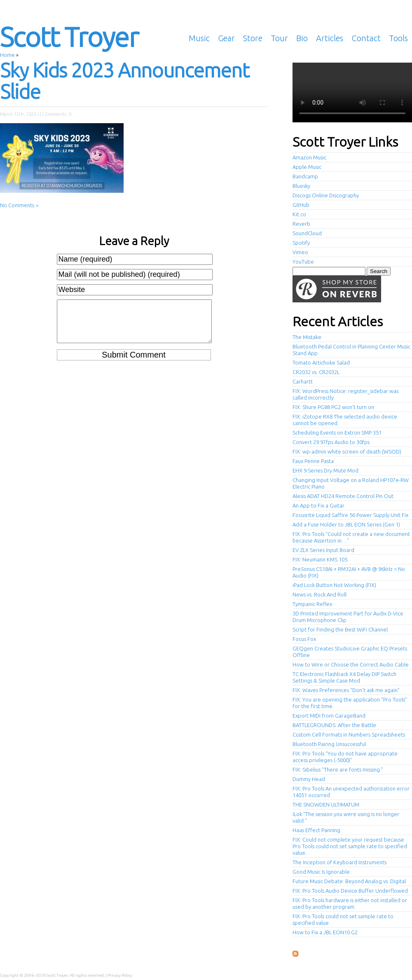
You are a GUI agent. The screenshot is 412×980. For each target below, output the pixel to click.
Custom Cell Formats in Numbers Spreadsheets (349, 734)
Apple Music (307, 167)
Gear (226, 38)
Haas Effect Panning (316, 830)
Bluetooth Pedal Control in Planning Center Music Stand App (351, 350)
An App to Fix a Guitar (318, 505)
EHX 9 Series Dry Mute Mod (325, 470)
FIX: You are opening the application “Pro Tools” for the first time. (350, 703)
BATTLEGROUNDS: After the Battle (334, 725)
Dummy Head (309, 779)
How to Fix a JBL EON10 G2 (325, 932)
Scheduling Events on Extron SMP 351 (337, 433)
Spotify (301, 243)
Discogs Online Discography (326, 195)
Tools (398, 38)
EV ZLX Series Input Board (323, 550)
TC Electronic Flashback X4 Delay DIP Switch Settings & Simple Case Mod (344, 677)
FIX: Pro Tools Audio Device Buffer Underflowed (350, 891)
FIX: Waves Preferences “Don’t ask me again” (346, 690)
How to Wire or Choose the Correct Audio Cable (351, 664)
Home (7, 55)
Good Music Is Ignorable (321, 872)
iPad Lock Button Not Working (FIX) (334, 585)
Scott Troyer (69, 37)
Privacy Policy (120, 975)
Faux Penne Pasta (313, 461)
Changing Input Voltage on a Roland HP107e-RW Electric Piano (351, 483)
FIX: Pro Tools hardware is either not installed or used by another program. (350, 903)
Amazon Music (309, 157)
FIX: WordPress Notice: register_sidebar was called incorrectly (345, 394)
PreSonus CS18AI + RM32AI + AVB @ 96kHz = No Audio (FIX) (349, 572)
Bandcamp (305, 176)
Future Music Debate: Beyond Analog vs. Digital (349, 881)
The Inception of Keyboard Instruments (339, 862)
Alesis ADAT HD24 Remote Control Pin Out (343, 496)
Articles (330, 38)
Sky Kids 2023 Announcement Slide (125, 81)
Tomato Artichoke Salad (321, 363)
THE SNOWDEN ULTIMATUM (326, 805)
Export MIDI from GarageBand (329, 716)
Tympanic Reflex (312, 604)
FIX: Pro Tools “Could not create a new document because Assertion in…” (351, 537)
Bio (302, 38)
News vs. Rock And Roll (320, 594)
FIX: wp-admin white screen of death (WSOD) (347, 451)
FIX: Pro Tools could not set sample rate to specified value (343, 919)
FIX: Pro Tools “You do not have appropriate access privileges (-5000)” (345, 757)
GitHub (301, 205)
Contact (366, 38)
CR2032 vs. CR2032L (316, 372)
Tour (279, 38)
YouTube (303, 262)
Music (199, 38)
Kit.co (299, 214)
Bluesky (301, 186)
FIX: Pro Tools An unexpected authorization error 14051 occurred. (351, 792)
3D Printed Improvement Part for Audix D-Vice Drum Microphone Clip (348, 617)
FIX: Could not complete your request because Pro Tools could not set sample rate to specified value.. (350, 846)
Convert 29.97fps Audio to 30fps (331, 442)
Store (253, 38)
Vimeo (300, 252)
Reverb (301, 224)
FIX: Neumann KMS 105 (320, 559)
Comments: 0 (58, 114)
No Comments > (19, 205)
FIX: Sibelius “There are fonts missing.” (338, 769)
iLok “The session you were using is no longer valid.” (346, 817)
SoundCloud (307, 233)
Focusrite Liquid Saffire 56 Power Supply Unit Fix (350, 515)
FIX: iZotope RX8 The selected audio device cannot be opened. (345, 420)
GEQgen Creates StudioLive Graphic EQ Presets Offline (350, 652)
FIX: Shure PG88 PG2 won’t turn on (333, 407)
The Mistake (307, 337)
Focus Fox (304, 639)
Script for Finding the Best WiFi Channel (340, 629)
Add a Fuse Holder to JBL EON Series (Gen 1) (346, 524)
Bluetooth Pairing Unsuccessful (329, 744)
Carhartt (303, 381)
